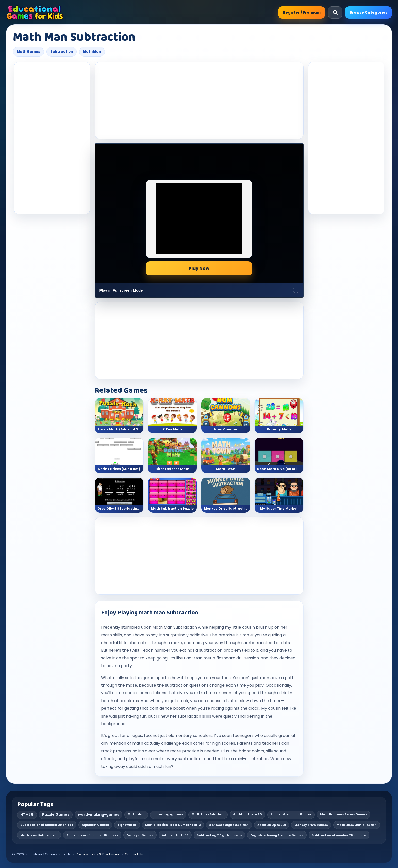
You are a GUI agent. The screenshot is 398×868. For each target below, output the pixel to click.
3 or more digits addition (229, 825)
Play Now (199, 268)
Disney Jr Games (140, 835)
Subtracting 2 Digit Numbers (219, 835)
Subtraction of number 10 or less (92, 835)
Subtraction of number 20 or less (47, 825)
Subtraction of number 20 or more (339, 835)
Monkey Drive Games (311, 825)
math (106, 635)
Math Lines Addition (208, 814)
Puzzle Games (56, 814)
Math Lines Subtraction (39, 835)
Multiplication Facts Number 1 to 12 (173, 825)
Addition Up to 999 (272, 825)
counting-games (168, 814)
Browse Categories (368, 12)
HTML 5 (27, 815)
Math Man (92, 52)
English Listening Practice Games (277, 835)
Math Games (28, 52)
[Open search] (335, 12)
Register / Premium (302, 12)
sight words (127, 825)
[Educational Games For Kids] (35, 12)
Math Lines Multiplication (357, 825)
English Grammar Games (291, 814)
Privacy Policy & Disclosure (98, 854)
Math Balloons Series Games (344, 814)
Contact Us (134, 854)
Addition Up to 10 (175, 835)
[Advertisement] (52, 138)
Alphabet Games (95, 825)
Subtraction (62, 52)
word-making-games (98, 815)
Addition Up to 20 (247, 814)
